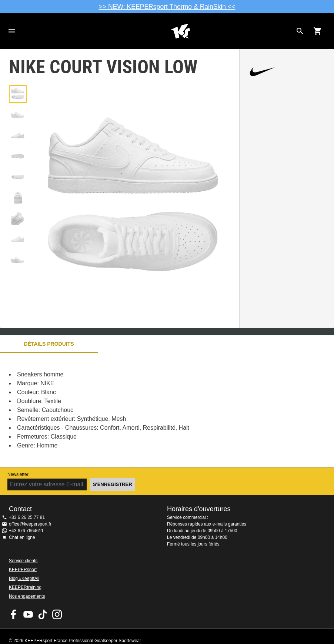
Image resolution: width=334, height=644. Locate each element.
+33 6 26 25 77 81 (27, 517)
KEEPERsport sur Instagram (57, 614)
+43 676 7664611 (26, 531)
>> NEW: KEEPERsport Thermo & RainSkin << (167, 7)
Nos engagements (27, 596)
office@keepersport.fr (30, 524)
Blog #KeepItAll (24, 578)
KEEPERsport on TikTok (43, 614)
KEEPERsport (23, 570)
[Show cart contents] (318, 31)
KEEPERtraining (25, 587)
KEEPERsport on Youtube (28, 614)
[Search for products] (300, 31)
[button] (18, 94)
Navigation (12, 31)
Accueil (180, 31)
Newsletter (18, 474)
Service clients (23, 561)
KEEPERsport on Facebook (14, 614)
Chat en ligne (22, 537)
